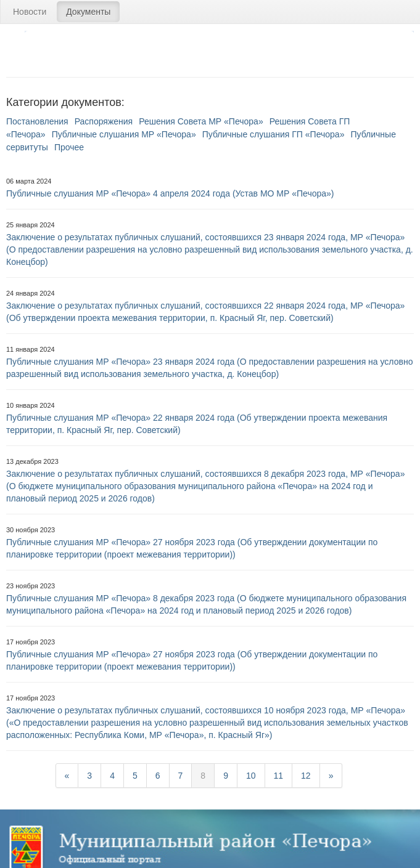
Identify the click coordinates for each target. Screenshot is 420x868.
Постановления (37, 121)
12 (306, 776)
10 (251, 776)
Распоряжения (104, 121)
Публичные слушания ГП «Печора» (274, 134)
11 (279, 776)
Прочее (69, 147)
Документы (88, 12)
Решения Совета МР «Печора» (201, 121)
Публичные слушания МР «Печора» (124, 134)
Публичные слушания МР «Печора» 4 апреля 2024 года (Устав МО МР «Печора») (170, 193)
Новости (30, 12)
